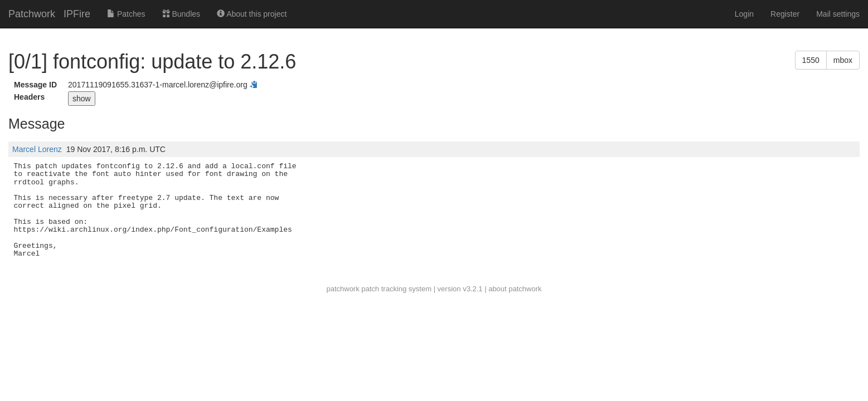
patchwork (343, 289)
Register (785, 14)
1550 (811, 60)
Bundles (181, 14)
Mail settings (838, 14)
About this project (252, 14)
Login (744, 14)
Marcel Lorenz (37, 149)
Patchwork (32, 14)
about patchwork (515, 289)
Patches (126, 14)
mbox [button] (843, 60)
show (82, 99)
